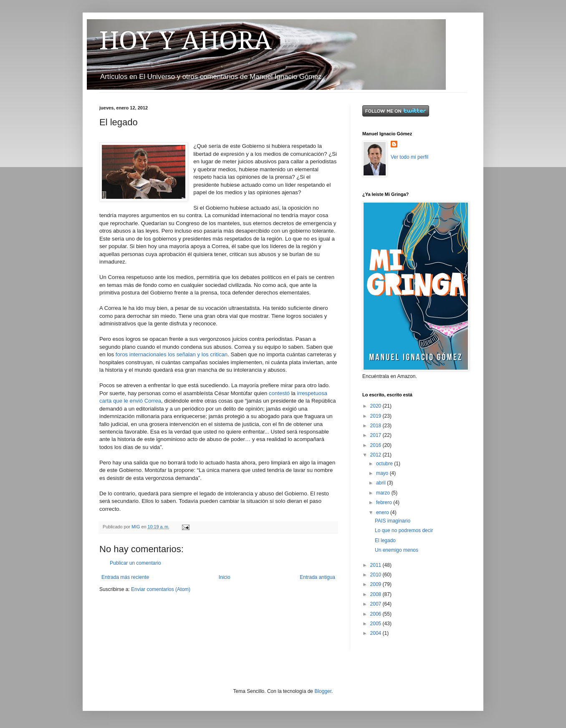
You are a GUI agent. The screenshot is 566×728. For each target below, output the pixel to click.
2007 (376, 604)
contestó (280, 393)
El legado (385, 540)
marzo (384, 493)
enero (383, 512)
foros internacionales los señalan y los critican (172, 354)
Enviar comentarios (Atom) (161, 589)
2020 (376, 406)
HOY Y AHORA (186, 41)
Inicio (225, 577)
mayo (383, 473)
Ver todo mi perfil (409, 157)
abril (382, 483)
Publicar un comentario (135, 563)
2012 (376, 455)
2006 (376, 614)
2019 (376, 416)
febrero (385, 502)
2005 (376, 624)
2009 (376, 584)
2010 (376, 575)
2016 (376, 445)
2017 (376, 435)
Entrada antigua (317, 577)
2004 (376, 633)
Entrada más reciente (125, 577)
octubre (385, 464)
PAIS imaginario (393, 521)
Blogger (323, 691)
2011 (376, 565)
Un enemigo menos (397, 550)
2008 (376, 594)
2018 (376, 426)
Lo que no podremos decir (404, 530)
